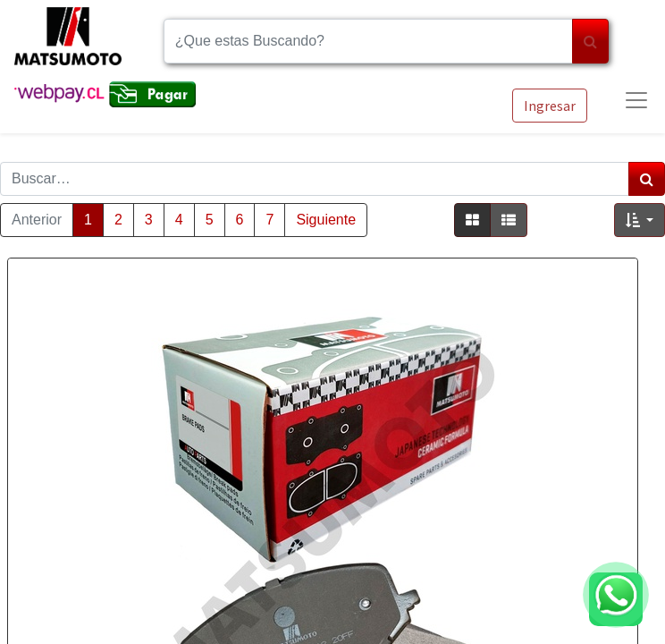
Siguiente (326, 220)
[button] (640, 220)
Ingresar (550, 106)
